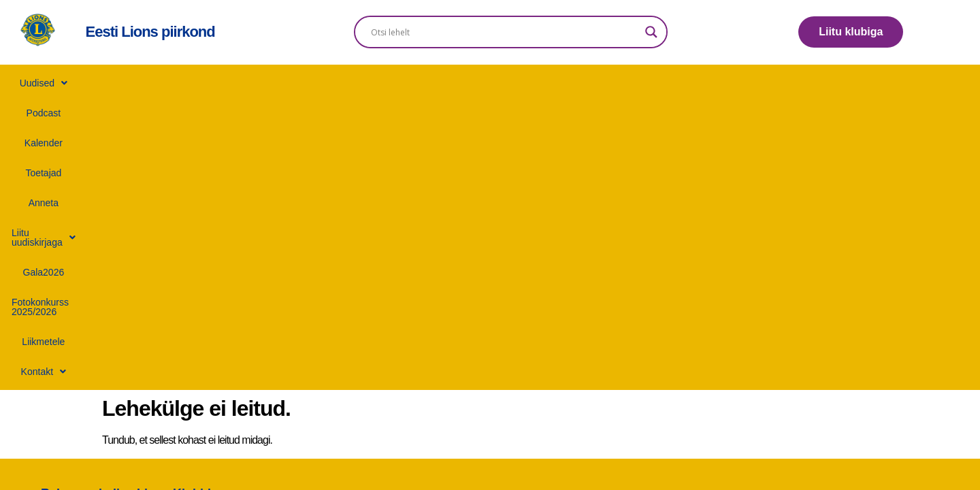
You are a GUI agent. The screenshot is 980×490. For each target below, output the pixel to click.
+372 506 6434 (513, 233)
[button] (157, 83)
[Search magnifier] (651, 32)
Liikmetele (756, 83)
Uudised (157, 83)
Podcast (222, 83)
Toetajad (341, 83)
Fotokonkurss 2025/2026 (659, 83)
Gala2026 (564, 83)
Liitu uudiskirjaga (477, 83)
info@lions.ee (512, 214)
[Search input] (505, 32)
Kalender (281, 83)
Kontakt (824, 83)
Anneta (397, 83)
